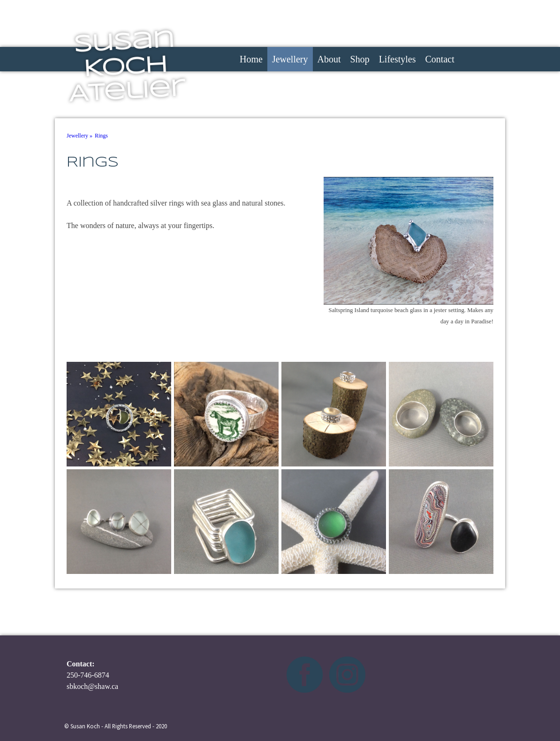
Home (251, 59)
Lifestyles (397, 59)
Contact (440, 59)
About (329, 59)
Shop (360, 59)
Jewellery (290, 59)
